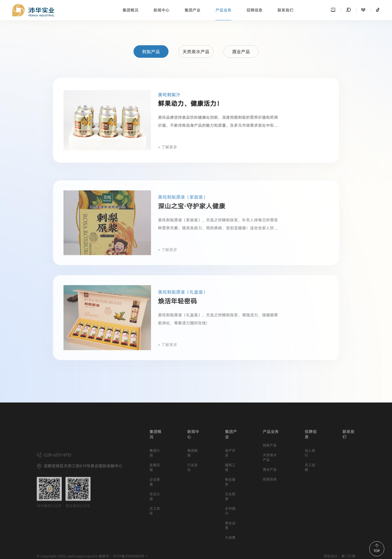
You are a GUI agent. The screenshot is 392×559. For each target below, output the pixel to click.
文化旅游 (230, 537)
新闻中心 (161, 10)
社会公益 (155, 537)
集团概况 (130, 10)
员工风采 (155, 551)
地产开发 (230, 493)
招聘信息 (254, 10)
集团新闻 (192, 493)
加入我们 (310, 493)
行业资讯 (192, 508)
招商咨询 (270, 520)
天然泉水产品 (196, 52)
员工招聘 (310, 508)
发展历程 (155, 508)
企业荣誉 (155, 522)
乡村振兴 (230, 551)
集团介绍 (155, 493)
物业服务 (230, 522)
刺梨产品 (151, 52)
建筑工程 (230, 508)
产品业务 (223, 10)
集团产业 (192, 10)
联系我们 (285, 10)
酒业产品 (241, 52)
